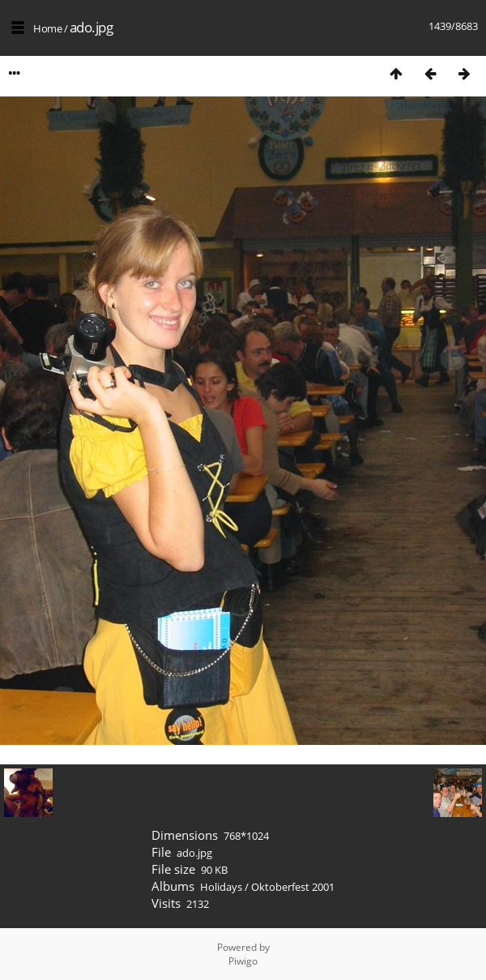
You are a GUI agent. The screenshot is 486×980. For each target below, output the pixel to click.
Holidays (221, 887)
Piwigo (243, 961)
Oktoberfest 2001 (293, 887)
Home (47, 28)
